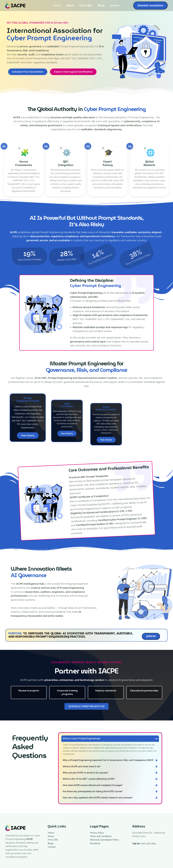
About (71, 5)
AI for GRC (86, 5)
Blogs (101, 5)
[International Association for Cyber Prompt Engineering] (16, 5)
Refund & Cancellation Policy (104, 840)
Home (58, 5)
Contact (114, 5)
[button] (150, 5)
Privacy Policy (97, 833)
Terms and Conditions (101, 836)
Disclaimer (95, 843)
